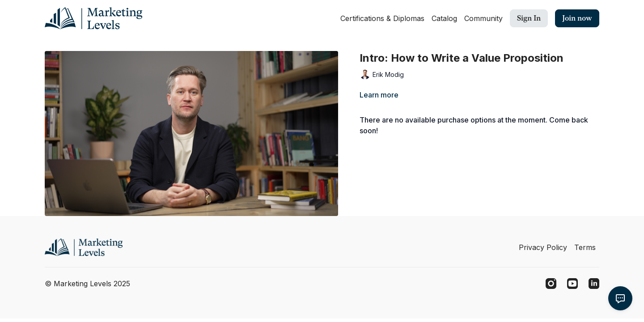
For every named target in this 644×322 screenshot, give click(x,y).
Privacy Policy (543, 247)
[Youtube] (572, 284)
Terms (585, 247)
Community (483, 18)
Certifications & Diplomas (382, 18)
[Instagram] (551, 284)
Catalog (444, 18)
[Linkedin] (594, 284)
